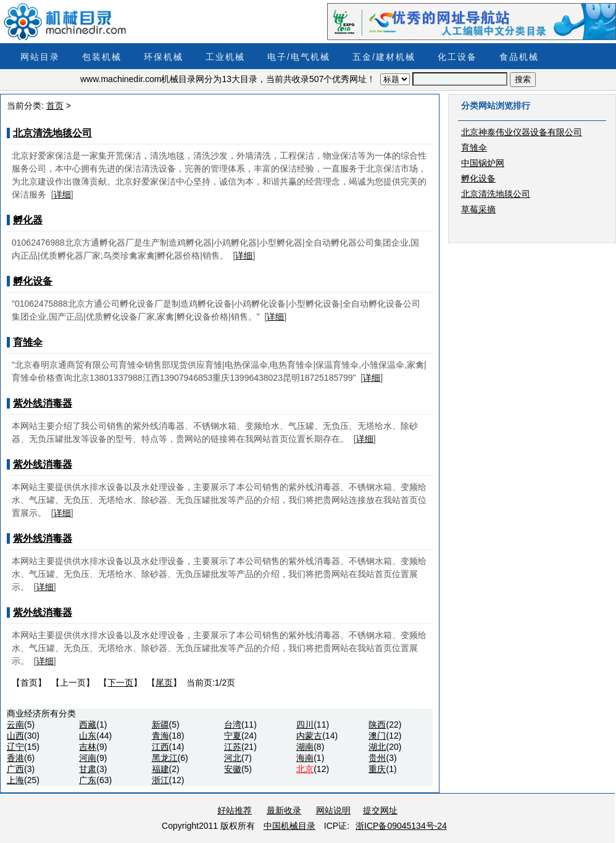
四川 (305, 725)
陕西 (377, 725)
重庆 (377, 769)
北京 (305, 769)
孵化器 (28, 220)
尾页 (164, 683)
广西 (15, 769)
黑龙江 (165, 758)
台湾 (233, 725)
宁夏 (233, 736)
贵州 (377, 758)
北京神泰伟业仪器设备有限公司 (522, 132)
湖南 (305, 747)
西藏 (88, 725)
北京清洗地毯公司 (52, 133)
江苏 (233, 747)
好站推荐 (235, 810)
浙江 (160, 780)
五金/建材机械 (384, 57)
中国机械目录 (289, 826)
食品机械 (519, 57)
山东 (88, 736)
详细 (62, 194)
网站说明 (333, 810)
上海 (15, 780)
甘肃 (88, 769)
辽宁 (15, 747)
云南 (15, 725)
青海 (160, 736)
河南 (88, 758)
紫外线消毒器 (43, 403)
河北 (233, 758)
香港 (15, 758)
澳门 (377, 736)
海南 (305, 758)
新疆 (160, 725)
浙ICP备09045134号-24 (401, 826)
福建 (160, 769)
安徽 (233, 769)
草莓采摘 (478, 209)
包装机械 (102, 57)
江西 (160, 747)
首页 (55, 106)
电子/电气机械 (299, 57)
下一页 (120, 683)
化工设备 (457, 57)
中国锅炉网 (483, 163)
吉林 (88, 747)
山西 (15, 736)
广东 (88, 780)
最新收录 (284, 810)
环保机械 (164, 57)
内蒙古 (309, 736)
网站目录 (40, 57)
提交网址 (380, 810)
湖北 (377, 747)
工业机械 (225, 57)
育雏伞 (28, 342)
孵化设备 (33, 281)
